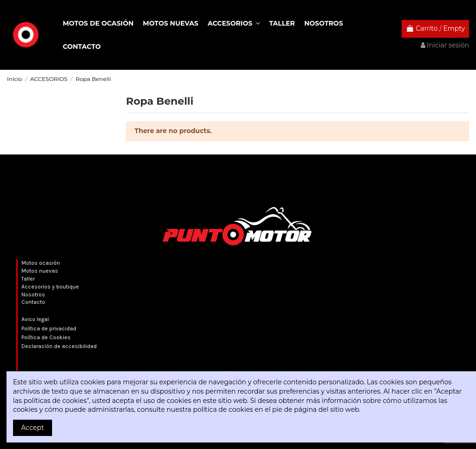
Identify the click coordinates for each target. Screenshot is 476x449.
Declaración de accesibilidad (59, 346)
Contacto (33, 302)
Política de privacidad (49, 328)
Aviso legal (35, 319)
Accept (33, 428)
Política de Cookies (46, 337)
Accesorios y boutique (50, 287)
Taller (28, 279)
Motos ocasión (41, 263)
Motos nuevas (40, 271)
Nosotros (33, 295)
